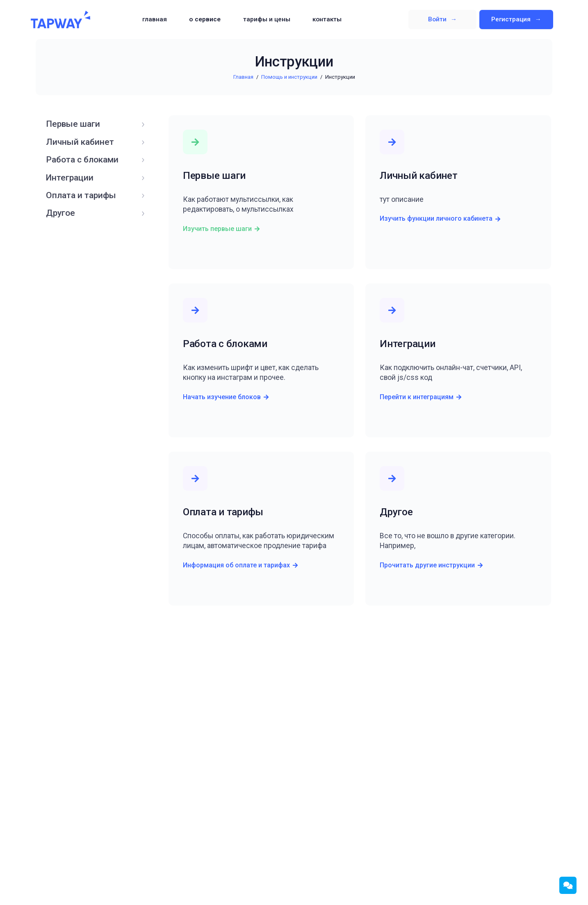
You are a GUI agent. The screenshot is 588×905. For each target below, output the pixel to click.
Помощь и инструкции (289, 77)
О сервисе (205, 19)
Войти (438, 19)
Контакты (327, 19)
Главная (155, 19)
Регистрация (512, 19)
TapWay (60, 20)
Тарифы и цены (267, 19)
